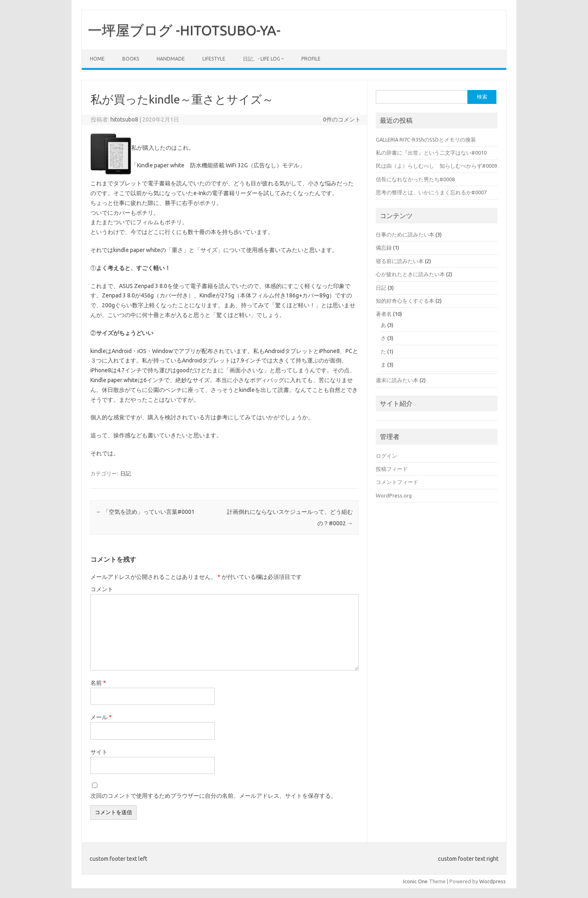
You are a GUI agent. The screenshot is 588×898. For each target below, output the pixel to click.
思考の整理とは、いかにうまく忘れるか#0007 (431, 192)
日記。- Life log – (263, 59)
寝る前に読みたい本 (400, 261)
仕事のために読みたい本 (405, 234)
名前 (98, 683)
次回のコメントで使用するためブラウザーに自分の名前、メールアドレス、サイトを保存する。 (213, 796)
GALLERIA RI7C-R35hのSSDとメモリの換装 (426, 140)
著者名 (384, 314)
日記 (126, 473)
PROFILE (311, 59)
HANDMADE (171, 59)
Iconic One (415, 881)
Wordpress (493, 881)
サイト (99, 752)
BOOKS (131, 59)
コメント (102, 589)
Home (97, 59)
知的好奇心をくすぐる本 (405, 301)
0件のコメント (342, 119)
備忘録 (384, 248)
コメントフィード (397, 482)
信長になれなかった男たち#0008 (415, 179)
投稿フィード (392, 469)
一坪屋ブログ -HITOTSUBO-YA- (184, 30)
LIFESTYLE (214, 59)
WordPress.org (394, 495)
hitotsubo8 (124, 119)
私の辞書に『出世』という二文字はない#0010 (431, 153)
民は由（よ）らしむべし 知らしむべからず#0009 (437, 166)
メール (101, 717)
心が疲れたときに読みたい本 (410, 274)
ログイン (386, 456)
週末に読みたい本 (397, 380)
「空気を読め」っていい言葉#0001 (145, 512)
